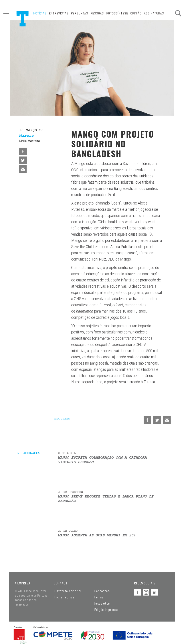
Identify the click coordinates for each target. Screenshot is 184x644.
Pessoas (97, 13)
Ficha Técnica (64, 597)
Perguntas (80, 13)
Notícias (40, 13)
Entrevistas (59, 13)
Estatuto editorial (68, 591)
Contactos (102, 591)
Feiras (99, 597)
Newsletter (103, 604)
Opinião (136, 13)
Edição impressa (107, 610)
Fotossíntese (117, 13)
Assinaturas (154, 13)
